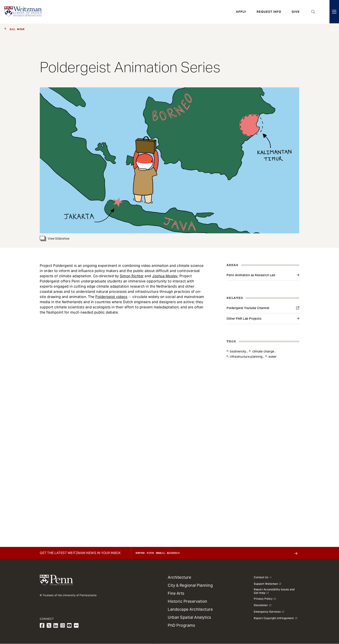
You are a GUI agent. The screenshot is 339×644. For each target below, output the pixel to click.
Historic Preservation (188, 601)
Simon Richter (132, 276)
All (14, 29)
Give (296, 12)
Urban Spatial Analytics (189, 617)
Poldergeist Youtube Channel (248, 308)
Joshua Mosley (165, 276)
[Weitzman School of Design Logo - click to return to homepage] (23, 12)
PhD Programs (181, 625)
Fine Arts (176, 593)
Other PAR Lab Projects (244, 319)
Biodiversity (238, 351)
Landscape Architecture (190, 609)
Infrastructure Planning (246, 357)
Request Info (269, 12)
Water (273, 357)
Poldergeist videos (111, 297)
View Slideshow (55, 239)
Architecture (179, 577)
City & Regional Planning (190, 585)
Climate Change (263, 351)
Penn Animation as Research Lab (251, 275)
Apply (241, 12)
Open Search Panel (313, 12)
